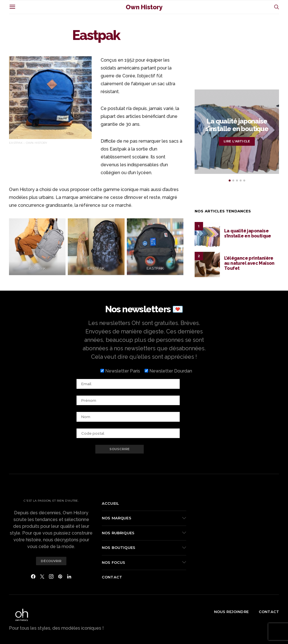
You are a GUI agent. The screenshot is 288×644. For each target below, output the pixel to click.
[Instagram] (51, 576)
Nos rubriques (118, 533)
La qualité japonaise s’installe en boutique (237, 125)
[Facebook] (33, 576)
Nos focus (113, 562)
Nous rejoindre (231, 612)
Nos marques (117, 518)
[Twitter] (42, 576)
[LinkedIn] (69, 576)
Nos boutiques (119, 547)
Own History (144, 7)
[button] (230, 180)
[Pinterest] (60, 576)
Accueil (110, 503)
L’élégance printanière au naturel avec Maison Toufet (249, 263)
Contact (112, 577)
